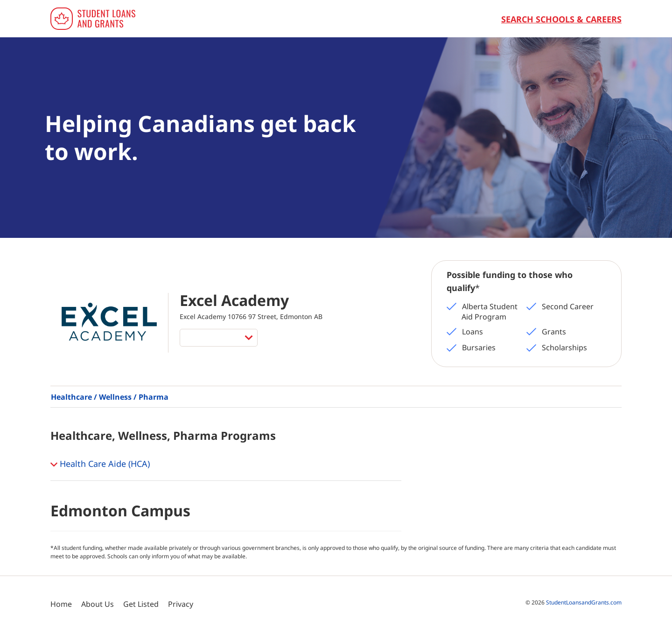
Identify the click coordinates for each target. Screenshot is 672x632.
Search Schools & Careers (561, 19)
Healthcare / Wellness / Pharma (110, 397)
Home (61, 604)
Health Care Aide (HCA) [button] (100, 465)
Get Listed (141, 604)
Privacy (181, 604)
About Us (98, 604)
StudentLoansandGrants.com (584, 602)
